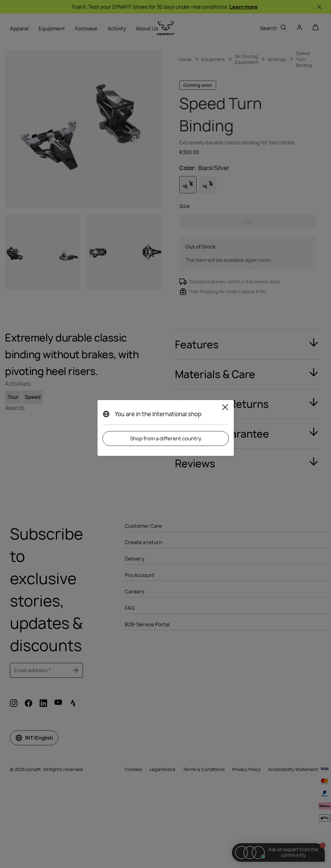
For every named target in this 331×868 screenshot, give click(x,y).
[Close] (225, 408)
